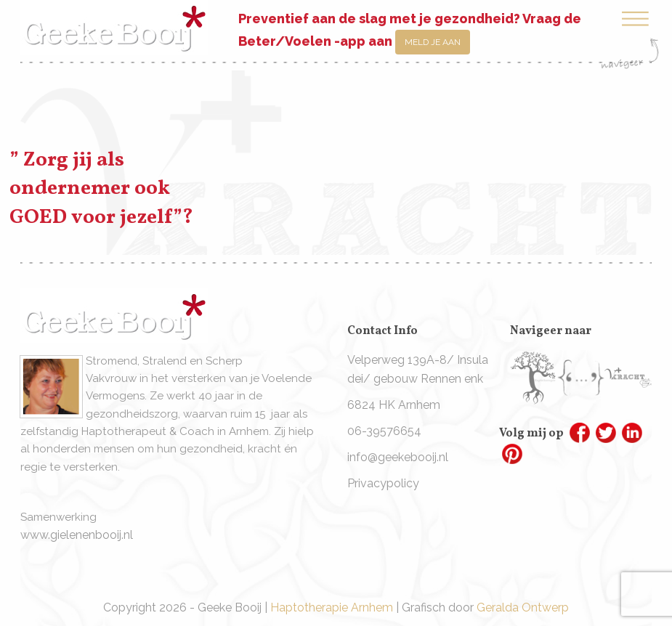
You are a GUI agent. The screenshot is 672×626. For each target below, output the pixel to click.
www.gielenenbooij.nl (77, 535)
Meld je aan (433, 42)
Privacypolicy (383, 483)
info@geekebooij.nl (398, 457)
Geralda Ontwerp (523, 607)
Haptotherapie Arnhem (332, 607)
